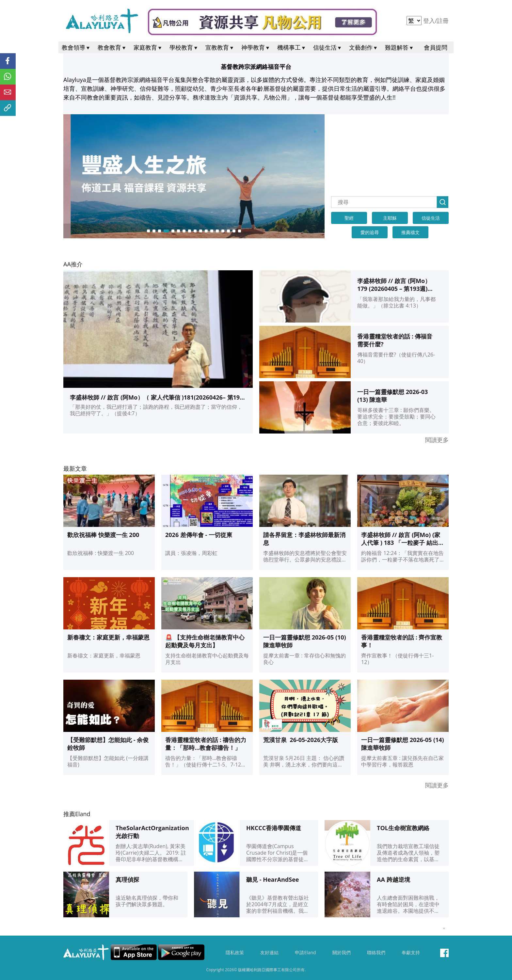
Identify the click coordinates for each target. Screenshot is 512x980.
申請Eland (305, 953)
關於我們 (342, 953)
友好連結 (269, 953)
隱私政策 (235, 953)
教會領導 (76, 47)
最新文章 (75, 468)
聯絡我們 (376, 953)
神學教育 (256, 47)
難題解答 (400, 47)
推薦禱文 (410, 232)
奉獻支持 (411, 953)
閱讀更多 (437, 440)
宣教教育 (220, 47)
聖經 (349, 218)
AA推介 (73, 264)
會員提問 (436, 47)
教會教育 (112, 47)
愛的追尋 (370, 232)
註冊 (443, 21)
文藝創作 (364, 47)
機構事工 (292, 47)
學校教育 (184, 47)
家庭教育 (148, 47)
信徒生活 (328, 47)
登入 (430, 21)
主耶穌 (390, 218)
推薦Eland (77, 814)
